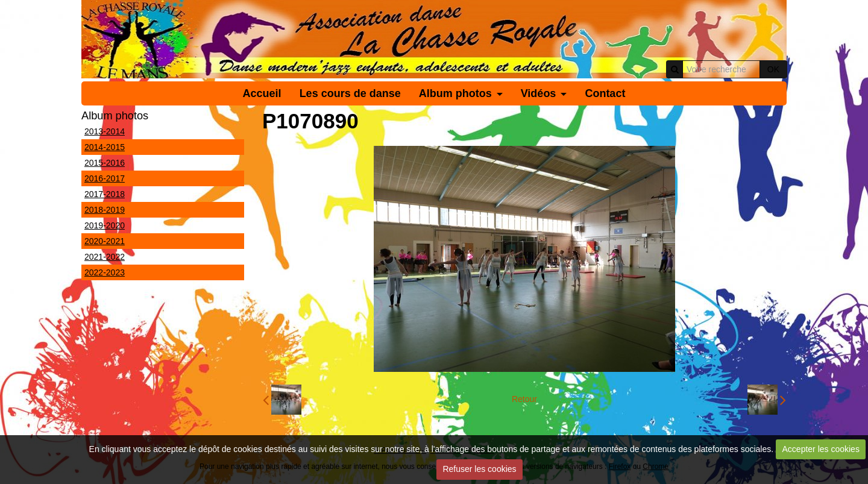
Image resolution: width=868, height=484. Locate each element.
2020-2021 (105, 241)
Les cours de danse (350, 93)
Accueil (262, 93)
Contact (605, 93)
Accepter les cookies (821, 449)
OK (773, 69)
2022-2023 (105, 272)
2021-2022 (105, 257)
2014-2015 (105, 147)
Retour (524, 399)
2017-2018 (105, 194)
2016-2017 (105, 178)
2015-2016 (105, 163)
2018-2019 (105, 210)
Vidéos (539, 93)
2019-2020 (105, 225)
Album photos (455, 93)
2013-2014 (105, 131)
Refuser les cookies (479, 469)
